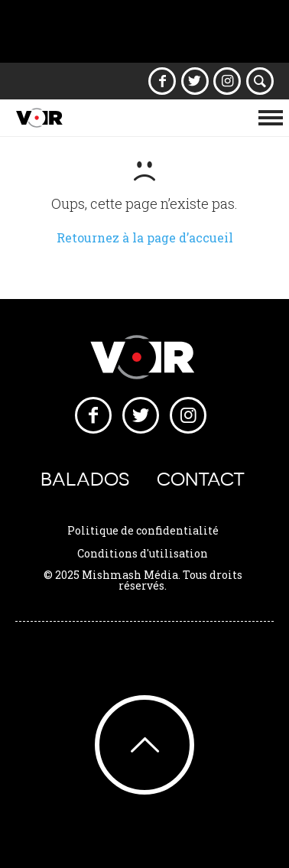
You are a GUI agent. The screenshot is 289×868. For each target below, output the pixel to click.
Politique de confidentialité (143, 530)
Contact (201, 479)
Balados (85, 479)
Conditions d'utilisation (143, 553)
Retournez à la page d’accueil (145, 237)
